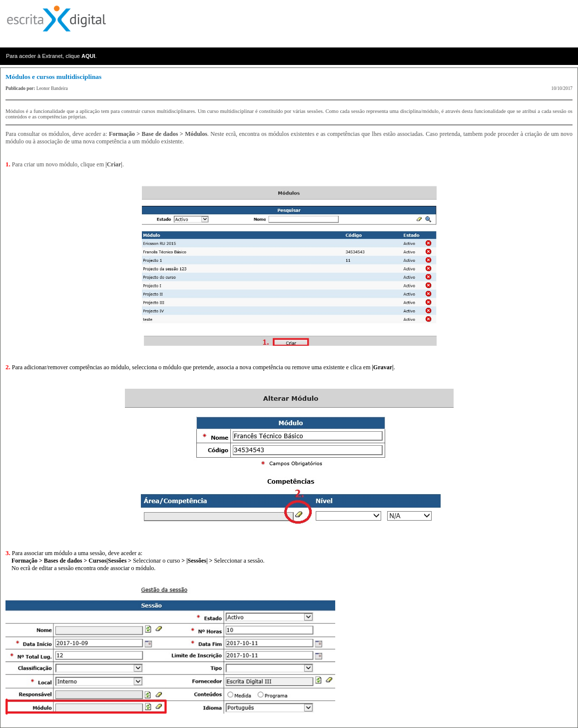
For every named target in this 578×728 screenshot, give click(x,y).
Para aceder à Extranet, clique (44, 56)
